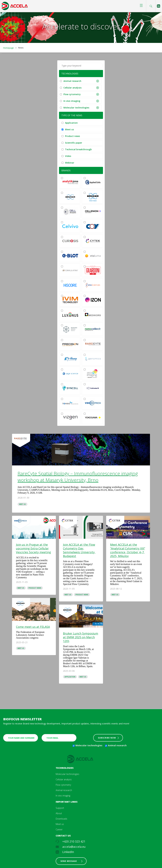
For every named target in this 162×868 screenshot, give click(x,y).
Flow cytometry (72, 94)
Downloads (61, 819)
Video (68, 156)
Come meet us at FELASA (33, 627)
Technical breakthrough (78, 149)
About (59, 813)
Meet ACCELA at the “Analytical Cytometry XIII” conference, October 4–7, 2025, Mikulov (128, 550)
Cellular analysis (72, 88)
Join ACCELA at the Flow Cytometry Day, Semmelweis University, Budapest (79, 550)
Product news (72, 136)
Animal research (72, 81)
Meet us (69, 129)
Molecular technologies (76, 108)
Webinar (70, 163)
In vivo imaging (72, 101)
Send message (69, 861)
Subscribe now (107, 738)
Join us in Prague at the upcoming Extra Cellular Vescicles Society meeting (33, 548)
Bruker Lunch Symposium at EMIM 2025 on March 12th (81, 637)
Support (60, 808)
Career (59, 829)
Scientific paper (74, 143)
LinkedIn (68, 852)
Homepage (8, 48)
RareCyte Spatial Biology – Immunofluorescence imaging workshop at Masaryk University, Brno (78, 477)
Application (71, 123)
